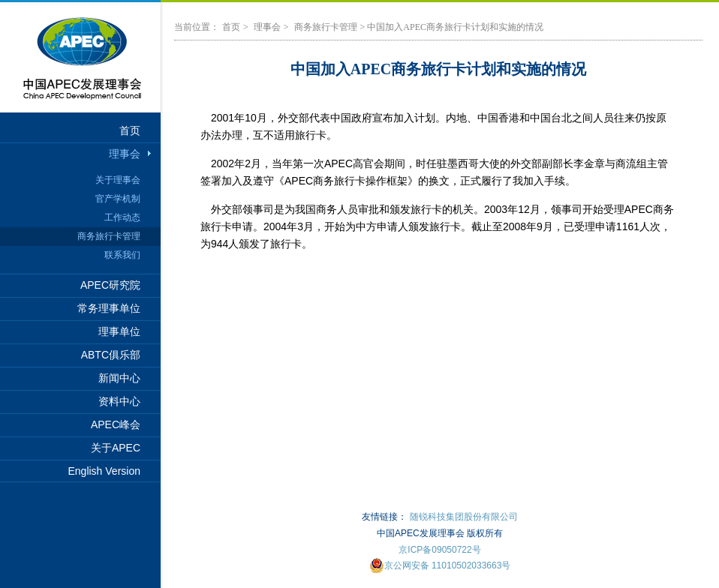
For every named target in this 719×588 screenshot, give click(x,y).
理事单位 (119, 331)
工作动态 (122, 217)
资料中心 (119, 401)
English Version (104, 471)
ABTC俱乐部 (111, 355)
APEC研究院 (110, 285)
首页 (130, 130)
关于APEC (116, 448)
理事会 (125, 154)
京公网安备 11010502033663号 (440, 565)
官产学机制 (118, 199)
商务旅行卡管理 (109, 236)
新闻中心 (119, 378)
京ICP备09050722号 (439, 550)
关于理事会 (118, 180)
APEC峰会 (116, 424)
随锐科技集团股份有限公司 (464, 517)
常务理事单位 (109, 308)
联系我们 (122, 255)
